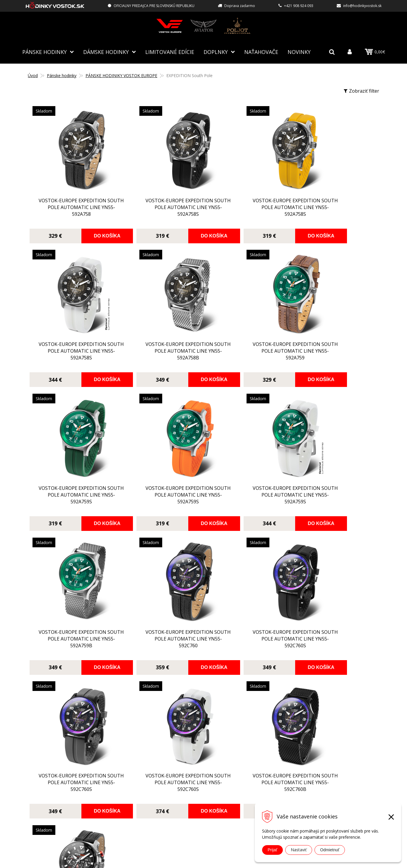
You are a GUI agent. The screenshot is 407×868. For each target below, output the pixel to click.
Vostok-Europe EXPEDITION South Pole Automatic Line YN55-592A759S (246, 354)
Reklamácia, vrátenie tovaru (183, 782)
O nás (159, 748)
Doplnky (216, 51)
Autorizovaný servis (175, 756)
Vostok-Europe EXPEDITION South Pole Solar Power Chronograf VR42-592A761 (334, 641)
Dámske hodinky (106, 51)
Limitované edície (170, 51)
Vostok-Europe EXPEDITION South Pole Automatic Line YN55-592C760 (246, 497)
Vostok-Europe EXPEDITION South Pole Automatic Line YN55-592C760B (246, 641)
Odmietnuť (330, 850)
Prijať (272, 850)
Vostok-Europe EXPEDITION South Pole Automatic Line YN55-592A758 (72, 210)
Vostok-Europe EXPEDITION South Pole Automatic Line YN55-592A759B (159, 497)
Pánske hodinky (45, 51)
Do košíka (93, 235)
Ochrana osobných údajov (181, 799)
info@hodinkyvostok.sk (362, 6)
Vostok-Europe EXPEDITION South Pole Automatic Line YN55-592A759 (159, 354)
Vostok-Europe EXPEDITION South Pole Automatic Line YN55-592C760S (334, 497)
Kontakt (162, 807)
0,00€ (375, 52)
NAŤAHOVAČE (261, 51)
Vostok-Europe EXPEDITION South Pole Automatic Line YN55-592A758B (72, 354)
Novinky (299, 51)
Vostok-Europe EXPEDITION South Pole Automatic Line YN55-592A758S (159, 210)
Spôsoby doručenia (174, 773)
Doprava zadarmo (240, 6)
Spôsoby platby (170, 765)
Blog (158, 739)
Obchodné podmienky (177, 790)
